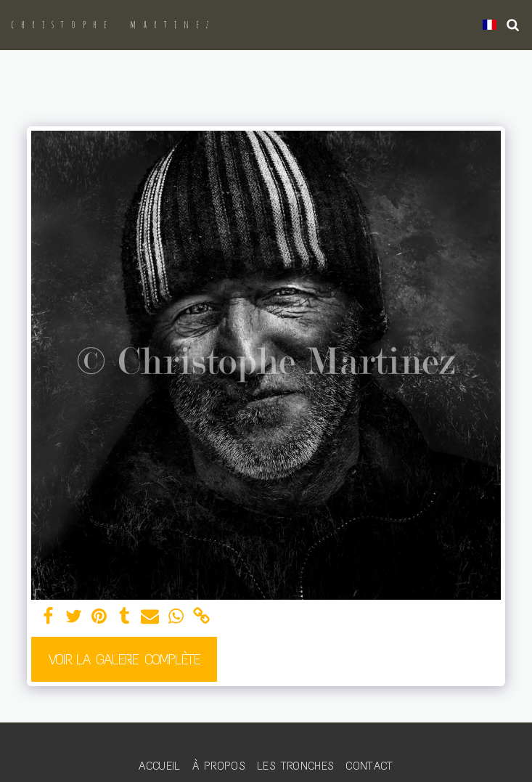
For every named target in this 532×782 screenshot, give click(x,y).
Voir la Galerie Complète (124, 659)
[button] (513, 25)
